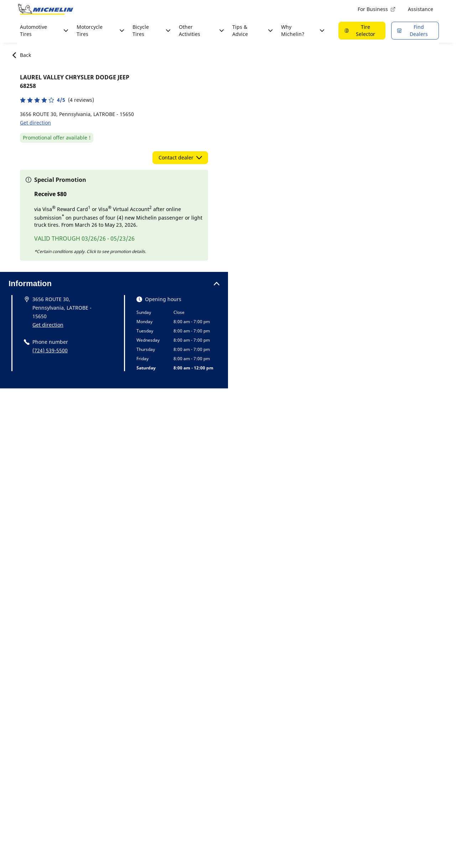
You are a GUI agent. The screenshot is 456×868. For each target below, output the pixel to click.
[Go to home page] (46, 9)
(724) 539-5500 (50, 350)
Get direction (35, 123)
